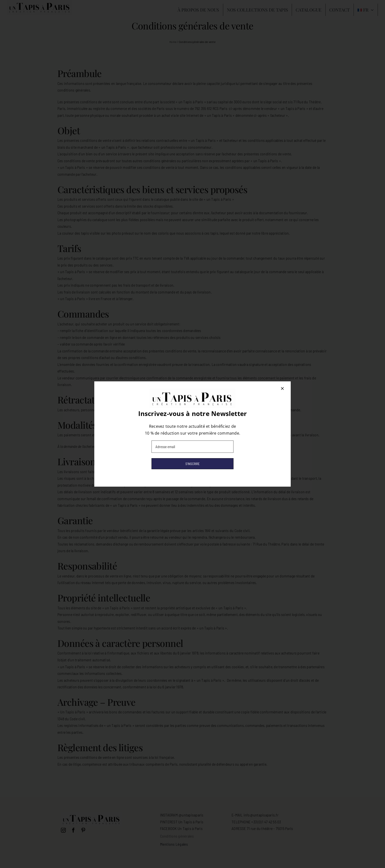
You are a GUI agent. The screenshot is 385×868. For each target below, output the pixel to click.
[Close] (282, 388)
